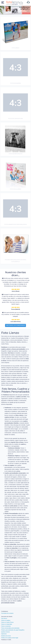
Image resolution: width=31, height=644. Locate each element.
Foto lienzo (4, 618)
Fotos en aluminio (6, 626)
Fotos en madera (6, 620)
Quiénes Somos (5, 632)
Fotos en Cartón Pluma (7, 622)
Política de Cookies (6, 638)
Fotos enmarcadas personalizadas (10, 628)
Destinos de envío (6, 636)
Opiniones (4, 634)
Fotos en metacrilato (7, 624)
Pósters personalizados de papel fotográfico (13, 630)
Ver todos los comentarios (15, 325)
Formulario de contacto (7, 613)
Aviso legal (15, 638)
